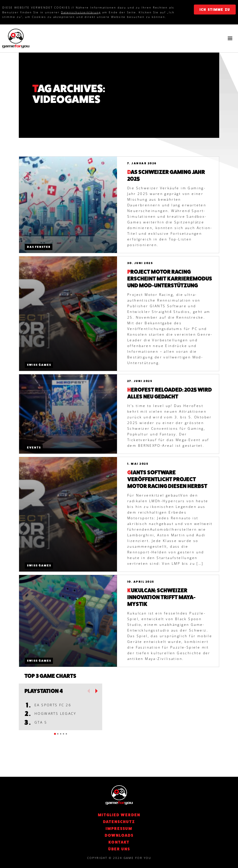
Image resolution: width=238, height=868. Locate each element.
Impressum (119, 828)
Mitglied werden (119, 815)
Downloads (119, 835)
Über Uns (119, 849)
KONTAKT (119, 842)
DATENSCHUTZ (119, 822)
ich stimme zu (215, 10)
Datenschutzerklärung (81, 12)
